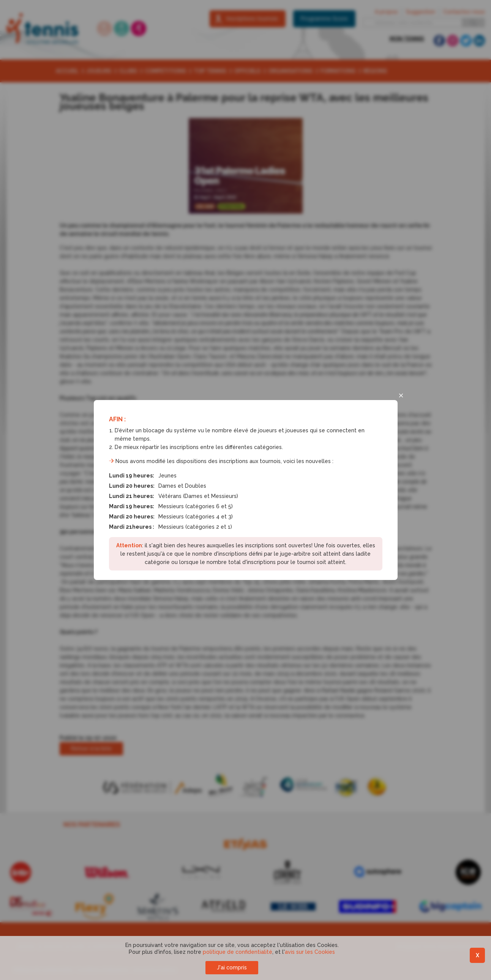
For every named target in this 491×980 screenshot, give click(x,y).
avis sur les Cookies (310, 952)
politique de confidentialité (238, 952)
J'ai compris (232, 967)
